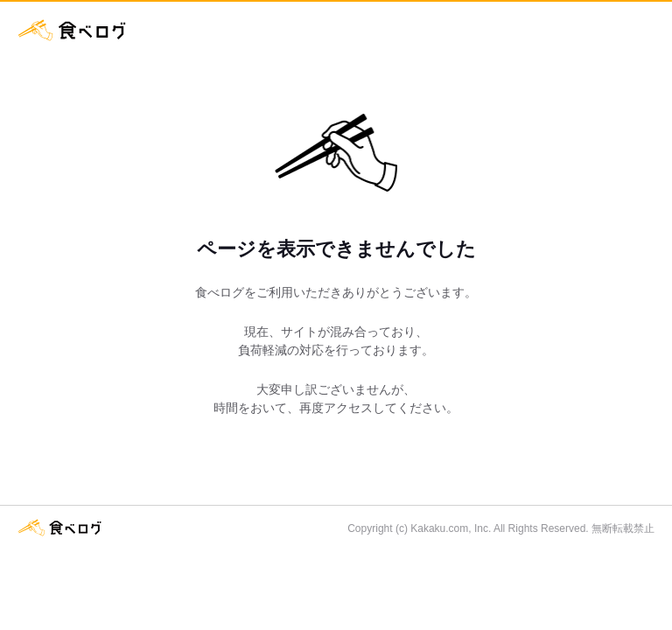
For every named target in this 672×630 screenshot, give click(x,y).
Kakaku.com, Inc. (451, 528)
